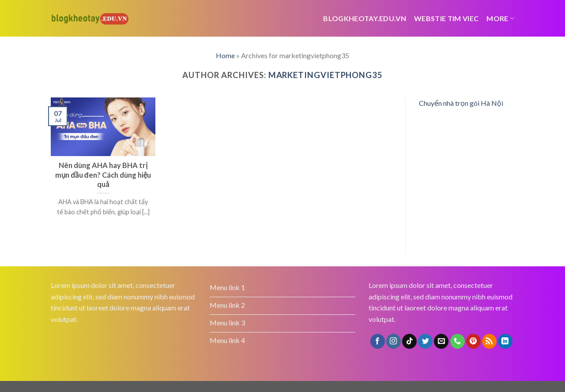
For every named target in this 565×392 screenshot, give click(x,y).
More (500, 18)
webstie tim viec (446, 18)
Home (225, 55)
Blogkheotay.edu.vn (365, 18)
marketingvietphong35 (326, 75)
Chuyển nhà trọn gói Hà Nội (461, 103)
